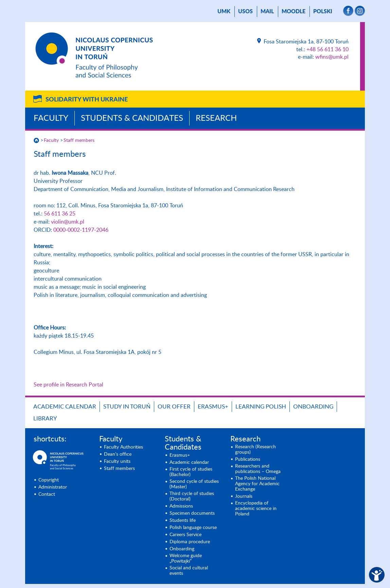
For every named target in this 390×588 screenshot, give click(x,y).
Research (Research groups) (255, 450)
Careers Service (185, 535)
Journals (244, 496)
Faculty (51, 118)
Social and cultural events (189, 571)
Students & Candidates (132, 118)
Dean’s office (118, 454)
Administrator (53, 487)
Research (216, 118)
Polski (323, 12)
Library (45, 419)
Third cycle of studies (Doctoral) (192, 496)
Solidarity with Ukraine (87, 100)
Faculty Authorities (123, 447)
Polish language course (193, 528)
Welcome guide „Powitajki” (186, 558)
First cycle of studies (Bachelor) (191, 472)
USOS (245, 12)
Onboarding (313, 407)
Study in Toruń (127, 407)
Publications (248, 459)
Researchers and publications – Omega (258, 469)
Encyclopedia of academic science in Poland (256, 509)
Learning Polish (261, 407)
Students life (183, 520)
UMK (224, 12)
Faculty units (117, 461)
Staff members (79, 140)
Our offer (174, 407)
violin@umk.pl (68, 222)
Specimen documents (192, 513)
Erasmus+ (213, 407)
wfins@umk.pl (332, 57)
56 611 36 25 (60, 214)
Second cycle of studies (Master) (194, 484)
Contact (47, 494)
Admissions (181, 506)
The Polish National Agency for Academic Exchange (257, 484)
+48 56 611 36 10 (327, 50)
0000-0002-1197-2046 (81, 230)
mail (267, 12)
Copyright (49, 480)
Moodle (294, 12)
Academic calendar (65, 407)
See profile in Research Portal (68, 385)
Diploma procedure (190, 542)
